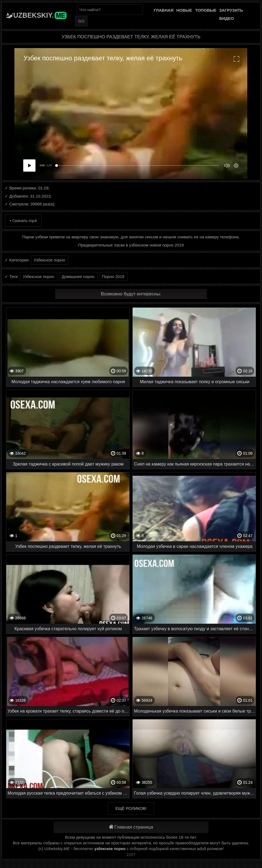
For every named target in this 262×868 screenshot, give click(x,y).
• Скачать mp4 (23, 221)
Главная (164, 10)
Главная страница (131, 827)
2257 (131, 855)
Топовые (206, 10)
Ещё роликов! (131, 808)
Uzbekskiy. (40, 15)
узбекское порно (110, 849)
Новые (184, 10)
